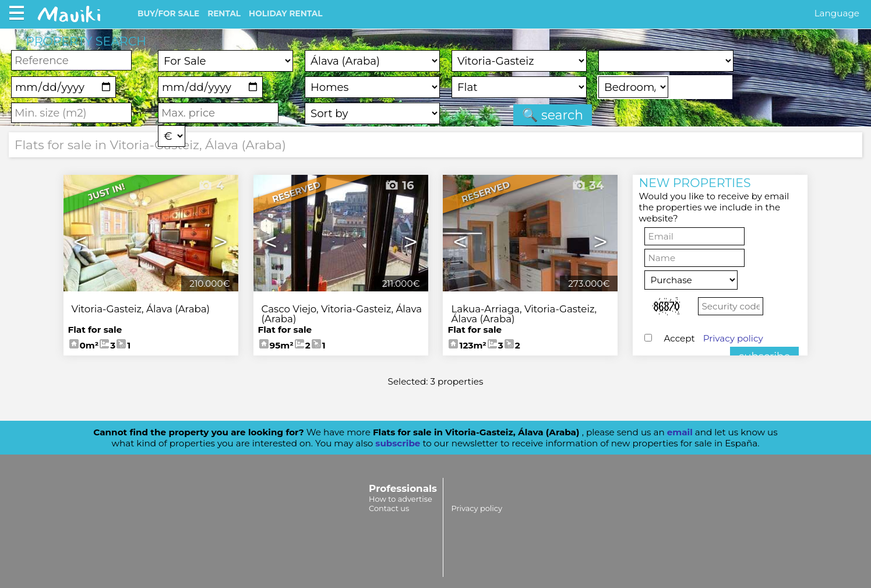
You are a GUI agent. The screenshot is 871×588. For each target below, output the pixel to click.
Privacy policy (733, 338)
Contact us (389, 508)
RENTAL (224, 13)
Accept (713, 338)
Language (837, 13)
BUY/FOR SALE (168, 13)
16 (399, 185)
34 (588, 185)
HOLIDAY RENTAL (285, 13)
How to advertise (401, 499)
